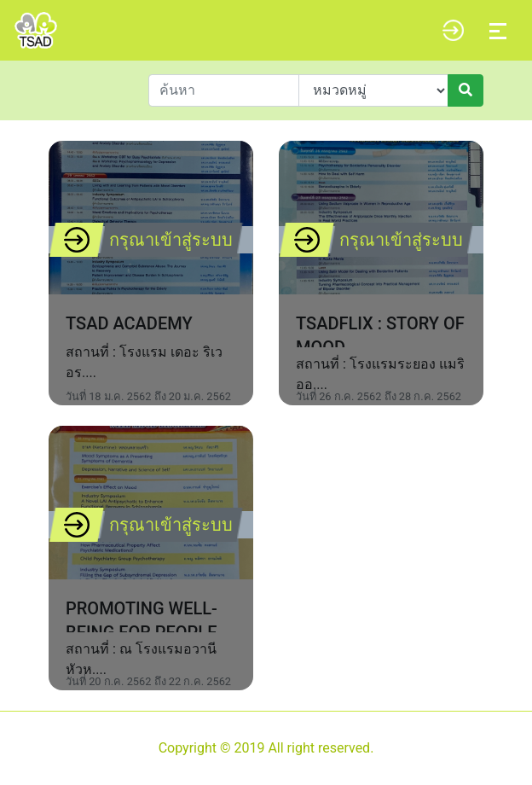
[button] (449, 31)
